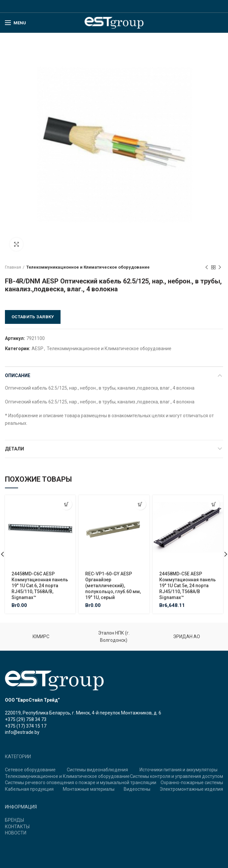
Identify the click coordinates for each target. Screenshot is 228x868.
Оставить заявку (33, 317)
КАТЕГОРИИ (18, 757)
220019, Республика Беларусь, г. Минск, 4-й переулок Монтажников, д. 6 (83, 713)
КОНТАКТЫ (17, 827)
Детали (14, 449)
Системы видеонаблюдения (97, 770)
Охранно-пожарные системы (192, 783)
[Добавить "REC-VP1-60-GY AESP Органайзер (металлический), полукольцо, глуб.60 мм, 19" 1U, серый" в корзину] (140, 504)
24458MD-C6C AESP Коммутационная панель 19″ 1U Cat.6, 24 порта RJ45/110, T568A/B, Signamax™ (40, 586)
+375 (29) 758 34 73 (26, 719)
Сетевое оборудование (30, 770)
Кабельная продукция (29, 789)
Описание (18, 375)
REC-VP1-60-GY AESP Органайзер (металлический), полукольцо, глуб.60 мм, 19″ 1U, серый (113, 586)
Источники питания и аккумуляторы (178, 770)
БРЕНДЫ (14, 820)
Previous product (207, 268)
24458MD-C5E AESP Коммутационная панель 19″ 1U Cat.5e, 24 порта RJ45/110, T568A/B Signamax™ (188, 586)
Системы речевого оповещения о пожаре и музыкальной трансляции (81, 783)
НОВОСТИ (16, 833)
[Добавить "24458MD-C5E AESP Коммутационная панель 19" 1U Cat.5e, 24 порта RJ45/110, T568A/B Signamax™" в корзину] (214, 504)
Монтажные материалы (89, 789)
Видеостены (137, 789)
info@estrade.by (22, 732)
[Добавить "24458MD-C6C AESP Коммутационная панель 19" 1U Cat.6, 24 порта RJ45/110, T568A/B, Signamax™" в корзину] (66, 504)
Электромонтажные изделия (191, 789)
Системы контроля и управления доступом (177, 776)
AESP (38, 349)
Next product (220, 268)
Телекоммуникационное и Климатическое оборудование (88, 267)
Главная (13, 267)
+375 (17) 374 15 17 (26, 726)
